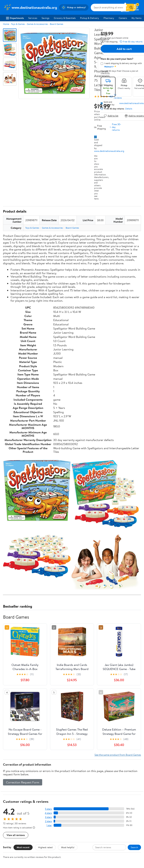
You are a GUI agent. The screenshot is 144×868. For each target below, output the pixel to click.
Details (129, 109)
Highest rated (45, 847)
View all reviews (16, 835)
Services (33, 18)
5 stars (48, 809)
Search (134, 847)
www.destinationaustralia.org (109, 151)
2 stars (48, 821)
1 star (49, 825)
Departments (15, 18)
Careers (123, 18)
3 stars (48, 817)
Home (6, 24)
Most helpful (68, 847)
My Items (136, 18)
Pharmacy (109, 18)
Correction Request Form (23, 782)
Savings (45, 18)
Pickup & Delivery (90, 18)
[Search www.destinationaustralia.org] (108, 7)
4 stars (48, 813)
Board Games (57, 24)
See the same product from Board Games (118, 755)
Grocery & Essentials (65, 18)
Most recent (23, 847)
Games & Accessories (37, 24)
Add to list (111, 116)
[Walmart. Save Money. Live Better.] (30, 7)
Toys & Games (18, 24)
